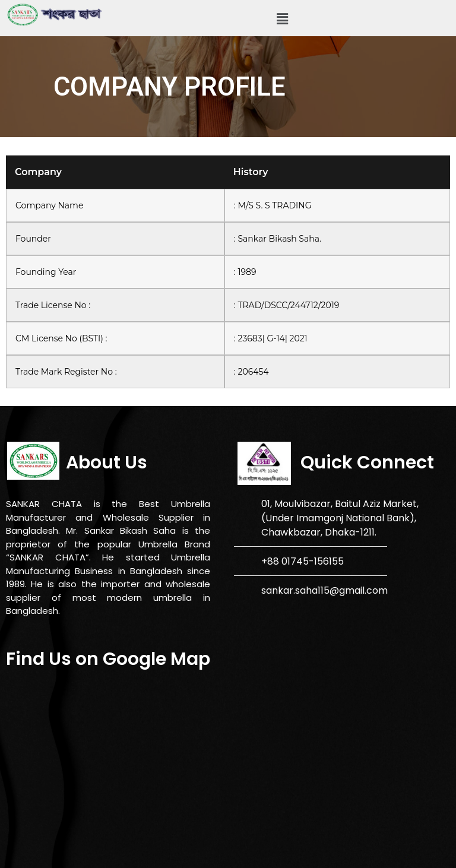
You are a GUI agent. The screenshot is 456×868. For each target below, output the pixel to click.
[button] (282, 19)
